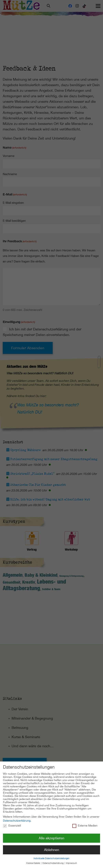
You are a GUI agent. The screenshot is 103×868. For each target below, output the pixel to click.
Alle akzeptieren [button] (51, 835)
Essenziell (12, 822)
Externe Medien (85, 822)
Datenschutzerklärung (17, 817)
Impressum (71, 860)
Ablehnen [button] (52, 846)
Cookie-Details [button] (33, 860)
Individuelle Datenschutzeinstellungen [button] (51, 855)
